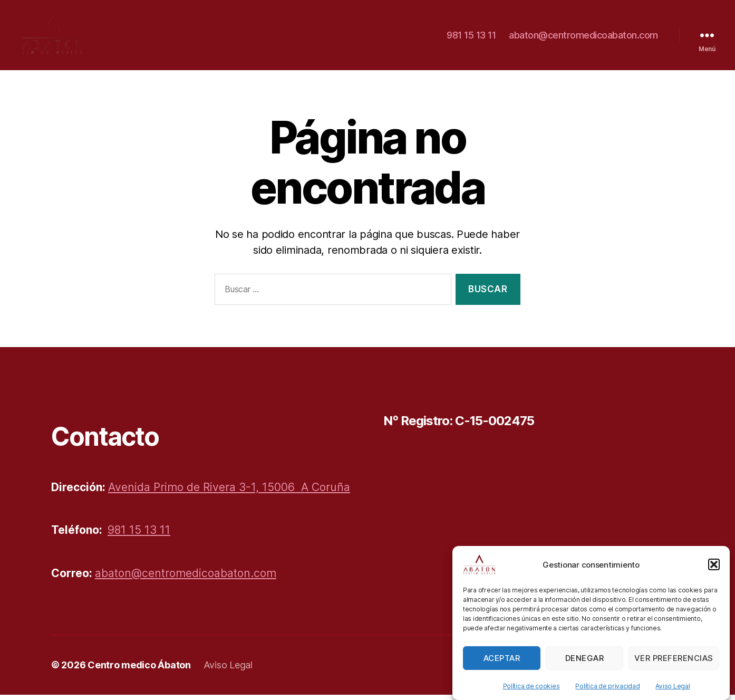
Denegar (585, 667)
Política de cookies (531, 694)
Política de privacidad (607, 694)
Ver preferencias (674, 667)
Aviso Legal (673, 694)
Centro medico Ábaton (139, 670)
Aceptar (502, 667)
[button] (714, 573)
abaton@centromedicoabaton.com (583, 38)
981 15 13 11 (471, 38)
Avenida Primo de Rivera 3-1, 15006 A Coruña (229, 492)
